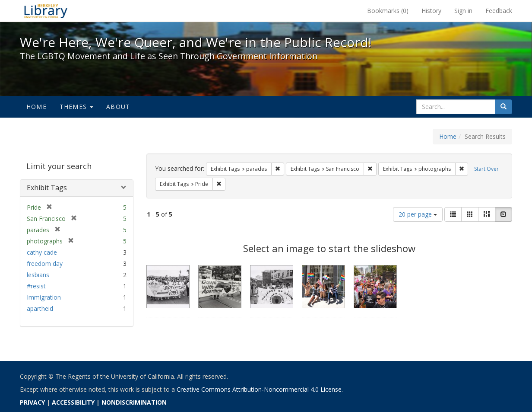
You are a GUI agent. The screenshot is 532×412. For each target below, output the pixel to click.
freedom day (45, 263)
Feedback (499, 11)
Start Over (486, 169)
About (118, 107)
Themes (76, 107)
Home (36, 107)
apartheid (40, 308)
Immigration (44, 297)
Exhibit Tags (47, 188)
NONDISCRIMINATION (134, 402)
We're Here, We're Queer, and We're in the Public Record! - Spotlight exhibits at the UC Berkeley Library (46, 11)
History (431, 11)
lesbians (38, 275)
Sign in (463, 11)
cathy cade (42, 252)
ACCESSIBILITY (73, 402)
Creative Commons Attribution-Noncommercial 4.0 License (259, 389)
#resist (36, 286)
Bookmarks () (388, 11)
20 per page (418, 214)
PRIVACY (32, 402)
